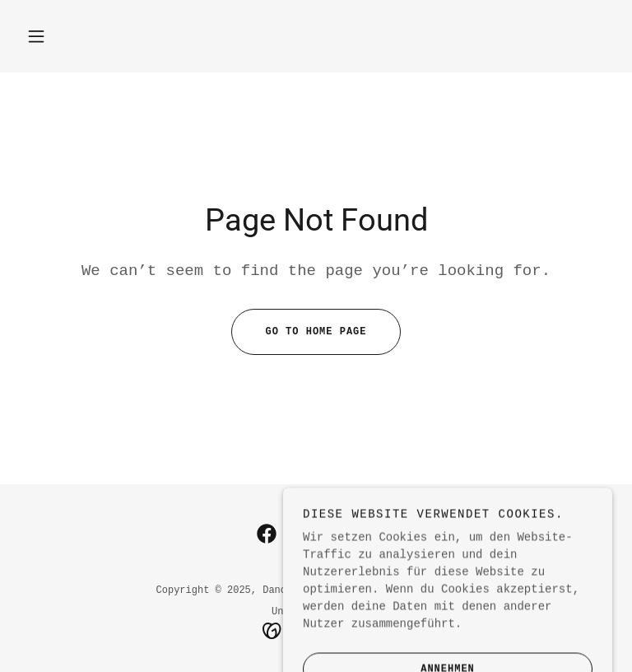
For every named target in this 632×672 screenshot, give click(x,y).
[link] (267, 534)
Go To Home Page (299, 332)
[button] (36, 36)
